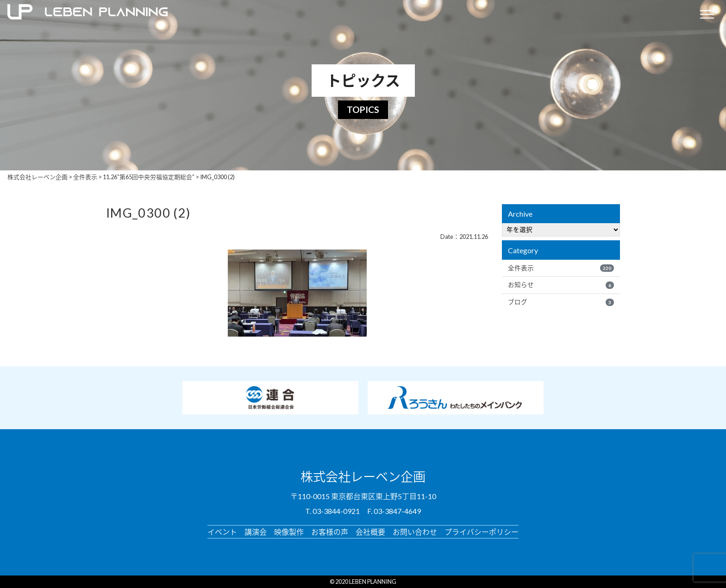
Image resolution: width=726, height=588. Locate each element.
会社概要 (370, 531)
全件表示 (561, 268)
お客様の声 (330, 531)
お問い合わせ (415, 531)
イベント (222, 531)
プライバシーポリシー (482, 531)
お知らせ (561, 285)
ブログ (561, 302)
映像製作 (289, 531)
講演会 (256, 531)
